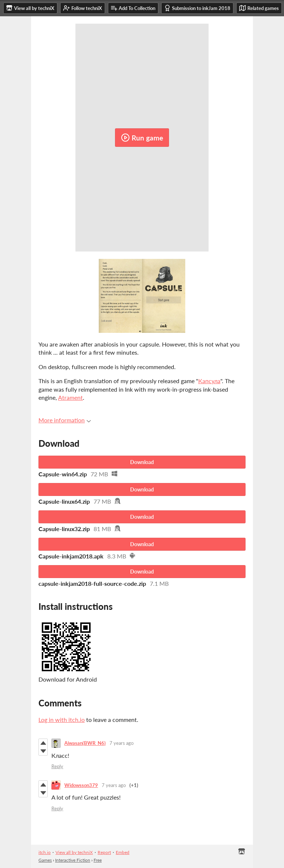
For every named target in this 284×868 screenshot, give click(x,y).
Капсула (209, 381)
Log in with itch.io (62, 720)
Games (45, 860)
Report (104, 852)
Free (98, 860)
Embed (123, 852)
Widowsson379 (81, 785)
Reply (57, 766)
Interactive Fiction (73, 860)
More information (65, 420)
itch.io (45, 852)
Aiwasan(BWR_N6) (85, 743)
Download (142, 462)
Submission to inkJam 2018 (197, 8)
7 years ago (121, 743)
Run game (142, 138)
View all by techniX (74, 852)
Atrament (70, 397)
